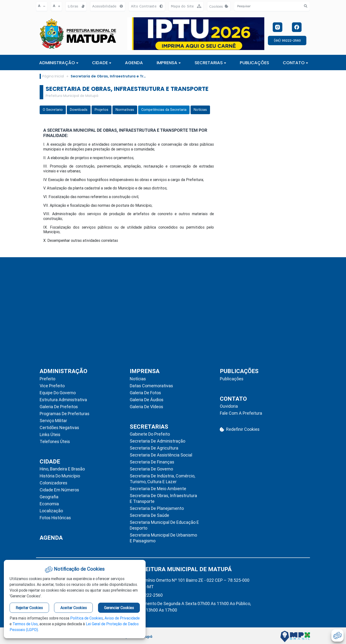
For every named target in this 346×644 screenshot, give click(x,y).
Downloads (79, 110)
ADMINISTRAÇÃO (59, 63)
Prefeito (47, 379)
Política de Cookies (86, 618)
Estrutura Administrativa (63, 400)
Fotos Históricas (55, 518)
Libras (76, 6)
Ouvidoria (229, 406)
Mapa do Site (186, 6)
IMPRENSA (169, 63)
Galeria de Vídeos (146, 407)
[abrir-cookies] (337, 635)
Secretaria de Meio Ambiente (158, 489)
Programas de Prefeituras (65, 414)
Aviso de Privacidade (122, 618)
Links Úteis (50, 435)
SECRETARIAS (210, 63)
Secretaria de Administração (158, 441)
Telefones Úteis (55, 441)
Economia (49, 504)
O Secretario (53, 110)
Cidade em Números (59, 490)
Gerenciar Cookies (119, 608)
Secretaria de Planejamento (157, 508)
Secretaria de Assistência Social (161, 455)
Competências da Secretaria (164, 110)
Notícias (200, 110)
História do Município (60, 476)
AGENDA (134, 63)
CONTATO (295, 63)
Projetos (102, 110)
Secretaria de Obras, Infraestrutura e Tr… (108, 76)
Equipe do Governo (58, 393)
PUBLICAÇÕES (254, 63)
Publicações (232, 379)
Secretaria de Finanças (152, 462)
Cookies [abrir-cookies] (220, 8)
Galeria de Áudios (147, 400)
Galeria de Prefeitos (59, 407)
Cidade (102, 63)
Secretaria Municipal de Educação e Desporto (164, 525)
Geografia (49, 497)
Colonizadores (53, 483)
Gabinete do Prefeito (150, 434)
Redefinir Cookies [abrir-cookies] (240, 429)
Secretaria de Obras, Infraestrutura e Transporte (163, 498)
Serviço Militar (53, 421)
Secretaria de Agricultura (154, 448)
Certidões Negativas (59, 428)
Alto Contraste (147, 6)
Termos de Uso (25, 624)
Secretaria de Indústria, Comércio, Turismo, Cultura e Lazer (162, 479)
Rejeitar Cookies (29, 608)
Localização (51, 511)
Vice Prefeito (52, 386)
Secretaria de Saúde (149, 515)
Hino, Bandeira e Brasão (62, 469)
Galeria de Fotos (145, 393)
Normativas (125, 110)
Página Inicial (53, 76)
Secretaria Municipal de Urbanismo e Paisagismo (163, 538)
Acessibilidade (108, 6)
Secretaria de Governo (151, 469)
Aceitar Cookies (74, 608)
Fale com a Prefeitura (241, 413)
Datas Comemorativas (151, 386)
